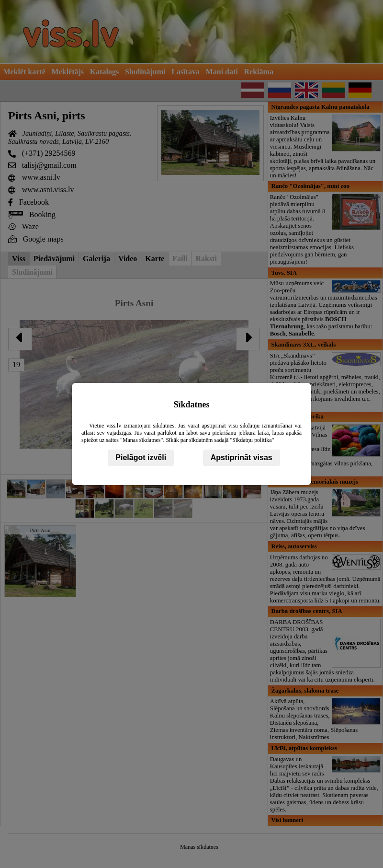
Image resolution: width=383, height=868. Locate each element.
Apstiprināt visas (242, 457)
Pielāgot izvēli (141, 457)
